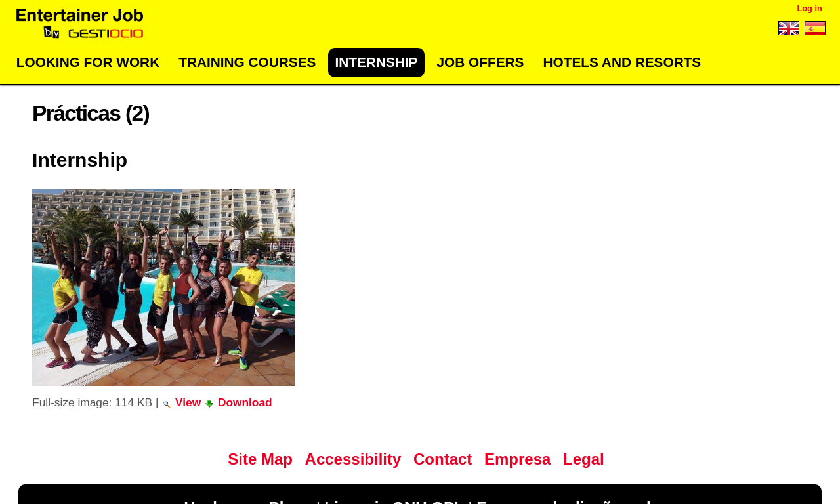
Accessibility (353, 459)
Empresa (517, 459)
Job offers (481, 62)
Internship (376, 62)
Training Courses (247, 62)
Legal (584, 459)
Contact (443, 459)
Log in (809, 8)
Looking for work (88, 62)
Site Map (260, 459)
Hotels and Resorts (622, 62)
